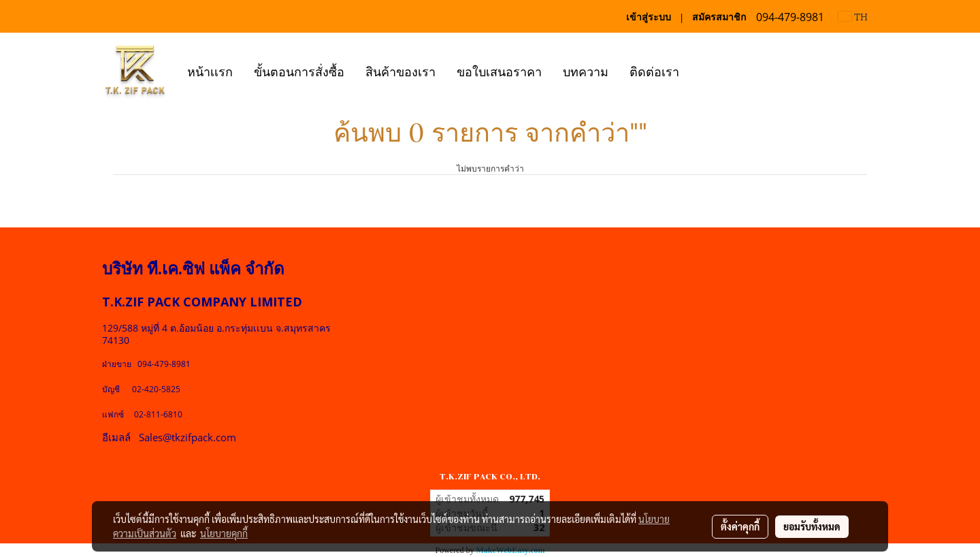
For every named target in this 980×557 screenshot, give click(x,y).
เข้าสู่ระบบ (649, 17)
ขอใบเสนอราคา (499, 70)
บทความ (586, 70)
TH (853, 16)
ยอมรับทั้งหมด (812, 526)
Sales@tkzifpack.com (187, 437)
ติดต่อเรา (654, 70)
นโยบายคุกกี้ (224, 533)
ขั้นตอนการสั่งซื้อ (299, 70)
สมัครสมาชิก (719, 17)
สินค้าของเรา (401, 70)
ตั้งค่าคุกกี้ (740, 526)
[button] (702, 70)
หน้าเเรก (210, 70)
